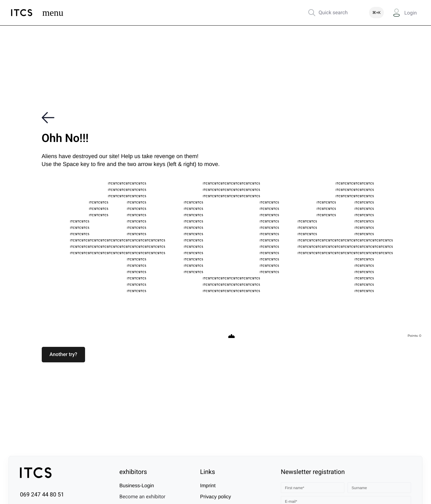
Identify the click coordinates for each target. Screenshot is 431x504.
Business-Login (136, 486)
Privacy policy (216, 497)
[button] (64, 354)
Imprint (208, 486)
